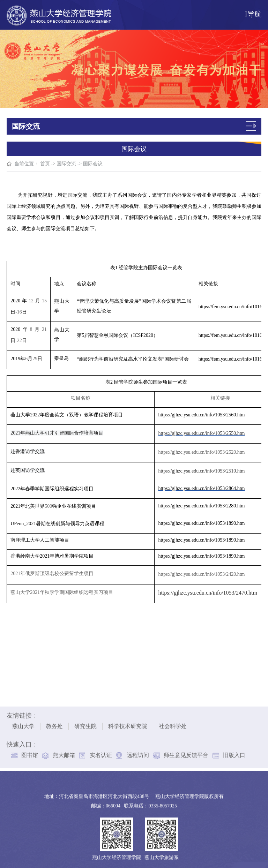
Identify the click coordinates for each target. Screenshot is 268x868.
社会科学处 (173, 724)
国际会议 (93, 164)
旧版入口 (234, 753)
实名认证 (101, 753)
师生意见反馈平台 (186, 753)
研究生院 (85, 724)
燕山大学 (23, 724)
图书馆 (30, 753)
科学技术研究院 (128, 724)
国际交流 (67, 164)
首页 (45, 164)
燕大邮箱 (64, 753)
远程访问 (138, 753)
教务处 (54, 724)
